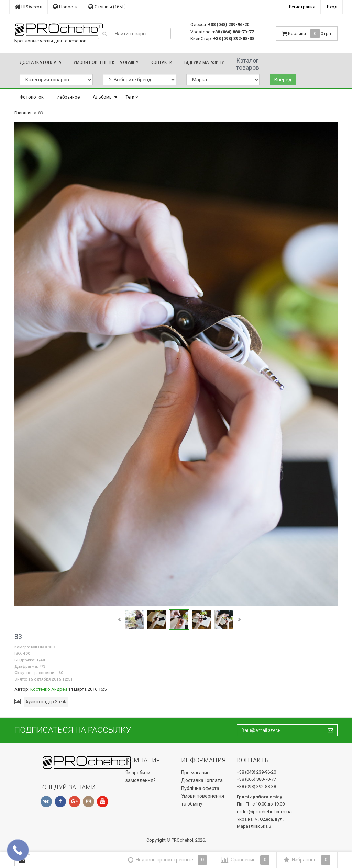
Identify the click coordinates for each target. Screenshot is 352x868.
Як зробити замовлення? (141, 776)
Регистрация (302, 7)
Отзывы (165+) (107, 7)
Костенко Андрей (49, 689)
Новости (65, 7)
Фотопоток (32, 97)
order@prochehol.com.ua (264, 812)
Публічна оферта (200, 788)
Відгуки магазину (204, 62)
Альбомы (103, 97)
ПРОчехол (29, 7)
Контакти (161, 62)
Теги (132, 97)
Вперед (283, 80)
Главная (23, 113)
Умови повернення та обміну (106, 62)
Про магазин (195, 773)
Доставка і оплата (40, 62)
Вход (332, 7)
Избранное (68, 97)
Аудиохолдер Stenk (46, 702)
